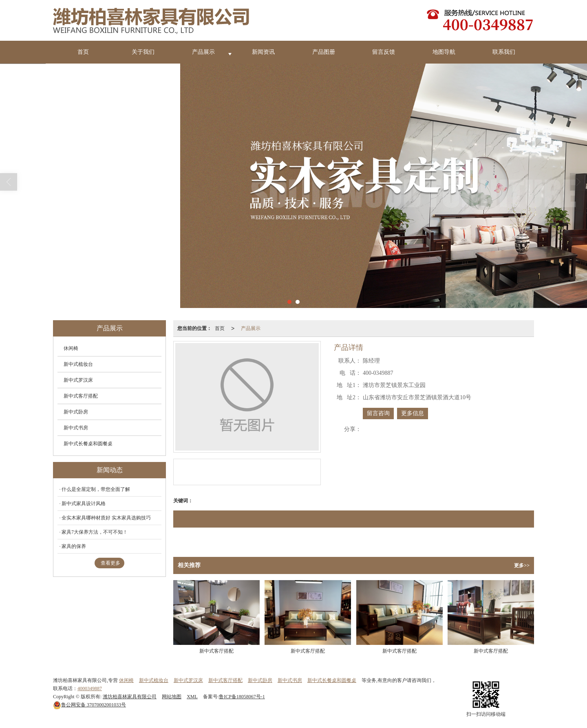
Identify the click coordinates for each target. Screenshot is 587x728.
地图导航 (444, 52)
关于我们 (143, 52)
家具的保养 (74, 546)
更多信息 (413, 413)
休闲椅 (71, 348)
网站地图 (172, 697)
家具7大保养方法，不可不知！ (95, 532)
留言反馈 (384, 52)
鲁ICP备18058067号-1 (242, 697)
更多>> (522, 565)
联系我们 (504, 52)
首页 (83, 52)
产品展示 (203, 52)
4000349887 (90, 688)
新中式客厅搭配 (81, 396)
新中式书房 (76, 428)
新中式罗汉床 (78, 380)
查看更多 (110, 563)
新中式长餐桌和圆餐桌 (88, 444)
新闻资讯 (263, 52)
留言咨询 (378, 413)
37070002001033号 (89, 705)
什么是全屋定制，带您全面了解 (96, 489)
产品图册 (324, 52)
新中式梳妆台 (78, 364)
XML (192, 697)
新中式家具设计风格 (84, 504)
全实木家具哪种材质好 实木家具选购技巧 (106, 518)
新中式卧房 (76, 412)
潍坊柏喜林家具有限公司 (130, 697)
